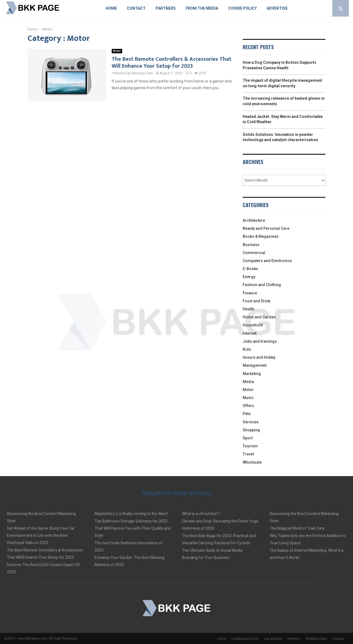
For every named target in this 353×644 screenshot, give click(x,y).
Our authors (273, 639)
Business (251, 245)
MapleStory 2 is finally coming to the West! (131, 514)
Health (248, 309)
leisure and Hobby (259, 357)
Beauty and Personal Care (266, 228)
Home (111, 8)
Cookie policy (242, 8)
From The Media (202, 8)
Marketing (252, 374)
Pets (247, 414)
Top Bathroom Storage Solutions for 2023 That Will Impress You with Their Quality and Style (133, 528)
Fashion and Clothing (262, 285)
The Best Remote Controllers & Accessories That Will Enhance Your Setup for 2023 (172, 63)
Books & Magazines (261, 236)
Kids (247, 349)
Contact (136, 8)
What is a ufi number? (201, 514)
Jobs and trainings (260, 341)
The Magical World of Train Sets (297, 528)
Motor (117, 51)
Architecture (254, 220)
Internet (250, 333)
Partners (166, 8)
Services (251, 422)
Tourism (250, 446)
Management (255, 365)
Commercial (254, 253)
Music (248, 398)
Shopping (251, 430)
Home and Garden (259, 317)
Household (253, 325)
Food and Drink (256, 301)
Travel (248, 454)
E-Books (250, 269)
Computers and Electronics (267, 261)
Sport (248, 438)
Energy (249, 277)
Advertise (277, 8)
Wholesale (252, 462)
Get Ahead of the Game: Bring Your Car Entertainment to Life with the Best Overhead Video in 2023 (41, 535)
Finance (250, 293)
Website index (316, 639)
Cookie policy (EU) (245, 639)
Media (248, 382)
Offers (248, 406)
